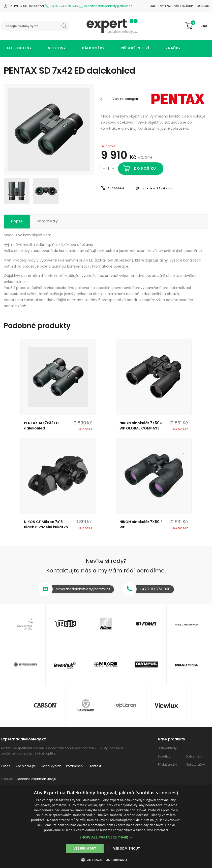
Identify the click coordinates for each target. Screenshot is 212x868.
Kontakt (204, 6)
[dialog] (106, 827)
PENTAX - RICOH (178, 99)
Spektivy (57, 48)
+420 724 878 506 (64, 6)
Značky (173, 48)
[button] (106, 837)
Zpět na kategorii (126, 99)
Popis (17, 221)
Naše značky (195, 764)
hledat (64, 26)
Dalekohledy (19, 48)
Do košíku (145, 168)
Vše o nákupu (184, 6)
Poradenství (75, 766)
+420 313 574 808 (155, 589)
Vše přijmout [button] (85, 848)
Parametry (48, 221)
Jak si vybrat (161, 6)
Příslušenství (135, 48)
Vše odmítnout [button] (126, 848)
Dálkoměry (93, 48)
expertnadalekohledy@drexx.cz (108, 6)
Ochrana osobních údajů (36, 779)
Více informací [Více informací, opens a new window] (157, 830)
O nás (6, 766)
